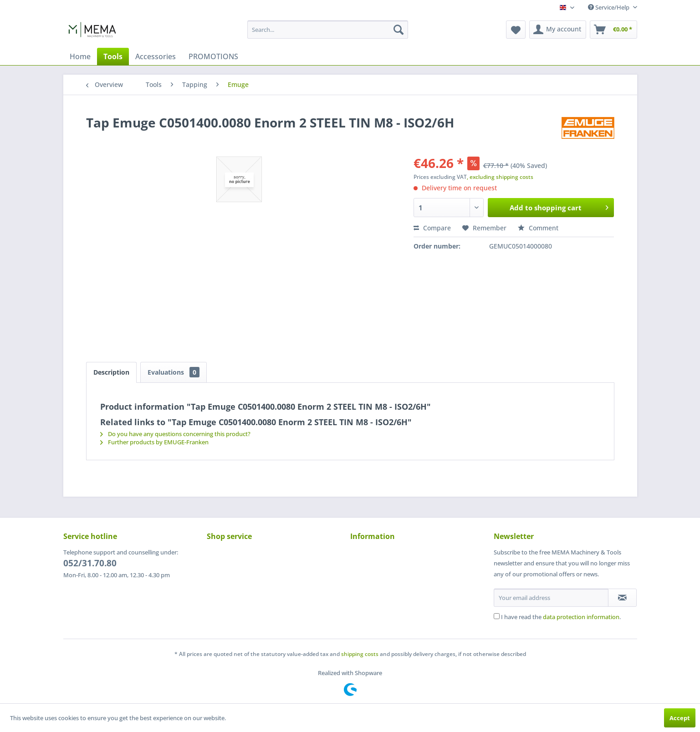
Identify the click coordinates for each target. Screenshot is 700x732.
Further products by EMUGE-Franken (154, 442)
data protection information (581, 617)
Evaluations (174, 372)
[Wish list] (516, 30)
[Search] (399, 30)
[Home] (80, 56)
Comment (538, 228)
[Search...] (328, 30)
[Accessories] (156, 56)
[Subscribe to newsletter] (622, 598)
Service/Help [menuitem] (609, 7)
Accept (680, 718)
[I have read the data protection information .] (497, 616)
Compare (432, 228)
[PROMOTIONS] (213, 56)
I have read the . (561, 617)
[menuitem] (328, 30)
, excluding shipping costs (500, 177)
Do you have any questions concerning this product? (175, 434)
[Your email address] (551, 598)
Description (111, 372)
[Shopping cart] (613, 30)
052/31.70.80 (90, 563)
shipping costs (360, 654)
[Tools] (113, 56)
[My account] (558, 30)
